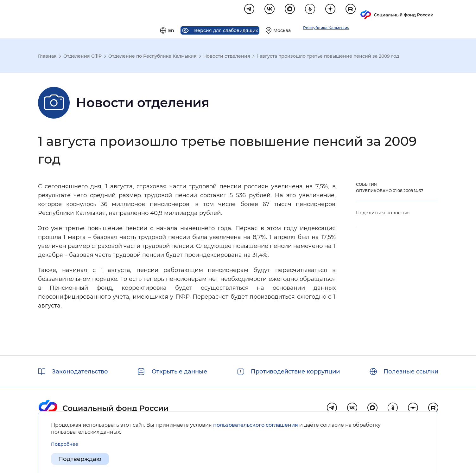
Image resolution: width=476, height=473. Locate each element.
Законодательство (80, 372)
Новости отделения (227, 57)
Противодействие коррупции (295, 372)
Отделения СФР (83, 57)
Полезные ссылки (411, 372)
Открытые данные (179, 372)
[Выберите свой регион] (356, 11)
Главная (47, 57)
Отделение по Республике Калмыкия (152, 57)
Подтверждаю (80, 459)
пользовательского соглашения (256, 425)
